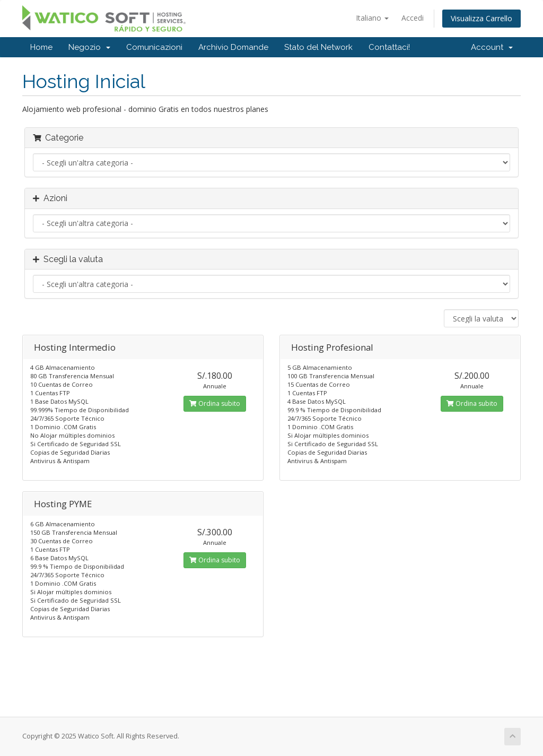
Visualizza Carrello (481, 18)
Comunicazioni (154, 47)
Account (492, 47)
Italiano (372, 18)
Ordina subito (215, 403)
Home (41, 47)
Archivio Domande (233, 47)
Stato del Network (318, 47)
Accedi (413, 18)
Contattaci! (389, 47)
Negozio (89, 47)
